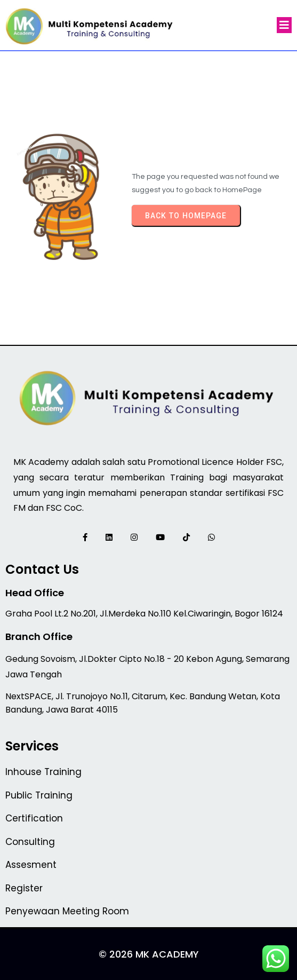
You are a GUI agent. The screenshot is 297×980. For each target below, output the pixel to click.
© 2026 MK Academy (149, 954)
